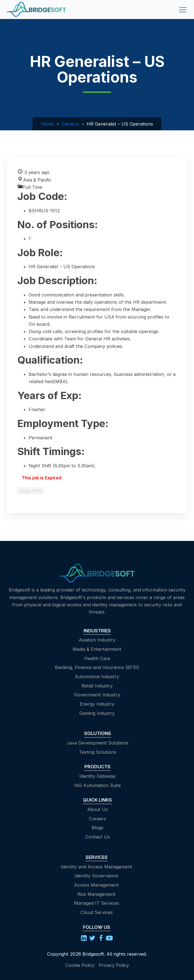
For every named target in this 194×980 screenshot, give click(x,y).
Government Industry (97, 695)
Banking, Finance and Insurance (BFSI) (97, 667)
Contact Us (98, 837)
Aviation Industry (97, 640)
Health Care (97, 658)
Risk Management (96, 894)
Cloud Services (97, 912)
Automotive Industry (97, 677)
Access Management (96, 885)
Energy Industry (97, 704)
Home (47, 124)
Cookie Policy (80, 965)
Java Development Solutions (97, 743)
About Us (98, 809)
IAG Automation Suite (97, 785)
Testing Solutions (98, 752)
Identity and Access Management (97, 867)
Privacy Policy (114, 965)
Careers (70, 124)
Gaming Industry (97, 713)
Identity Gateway (97, 776)
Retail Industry (97, 686)
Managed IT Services (97, 903)
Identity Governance (96, 876)
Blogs (98, 828)
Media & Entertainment (97, 649)
